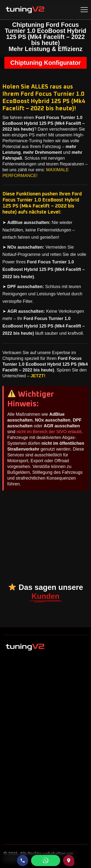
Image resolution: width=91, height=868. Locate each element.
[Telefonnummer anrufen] (23, 861)
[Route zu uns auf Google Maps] (69, 861)
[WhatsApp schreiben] (46, 861)
